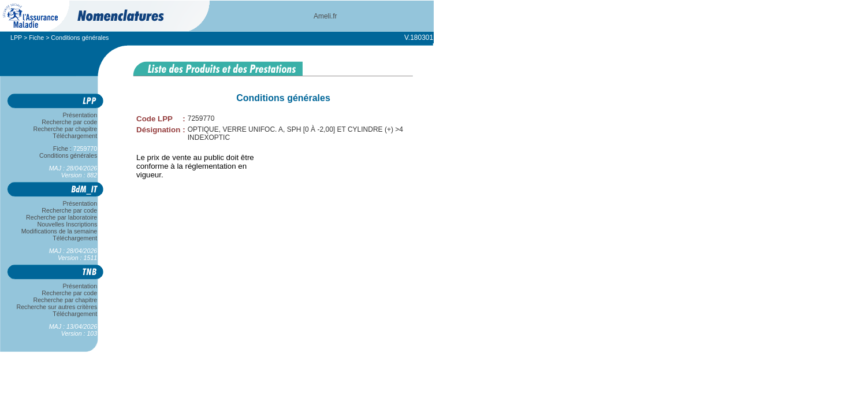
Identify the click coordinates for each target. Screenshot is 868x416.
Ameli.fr (325, 16)
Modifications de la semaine (59, 231)
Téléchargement (75, 136)
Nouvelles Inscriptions (67, 224)
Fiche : (75, 148)
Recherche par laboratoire (62, 217)
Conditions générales (68, 155)
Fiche (36, 38)
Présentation (80, 115)
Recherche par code (70, 122)
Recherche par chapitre (65, 129)
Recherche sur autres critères (57, 307)
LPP (16, 38)
